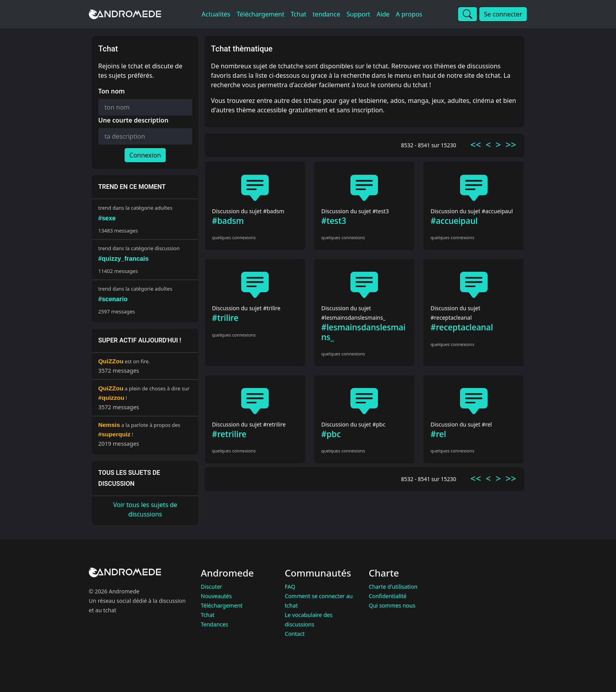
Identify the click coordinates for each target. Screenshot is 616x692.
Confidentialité (388, 596)
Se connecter (503, 14)
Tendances (214, 624)
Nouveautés (216, 596)
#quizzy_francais (123, 259)
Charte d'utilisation (393, 587)
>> (511, 144)
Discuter (212, 587)
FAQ (290, 587)
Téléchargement (222, 605)
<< (476, 144)
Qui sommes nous (392, 605)
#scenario (113, 299)
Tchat (208, 615)
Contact (295, 634)
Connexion (145, 155)
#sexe (107, 218)
